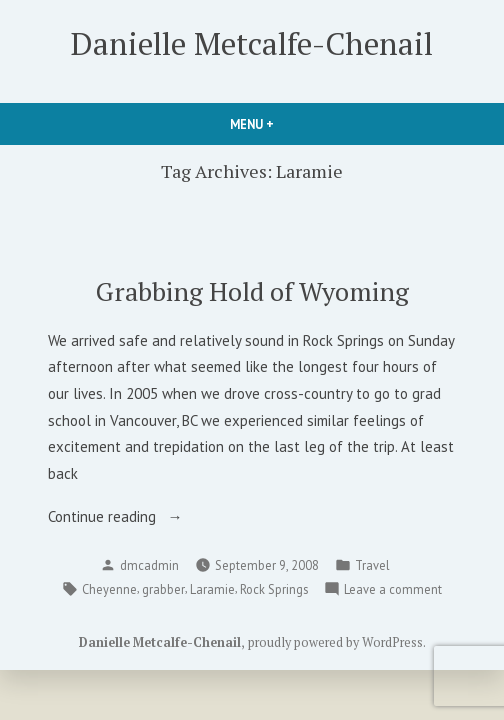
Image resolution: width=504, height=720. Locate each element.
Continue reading (134, 517)
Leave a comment (393, 589)
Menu (286, 124)
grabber (163, 589)
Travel (372, 565)
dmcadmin (149, 565)
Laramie (212, 589)
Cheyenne (109, 589)
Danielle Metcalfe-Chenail (252, 43)
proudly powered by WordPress (335, 642)
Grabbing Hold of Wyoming (252, 291)
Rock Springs (274, 589)
